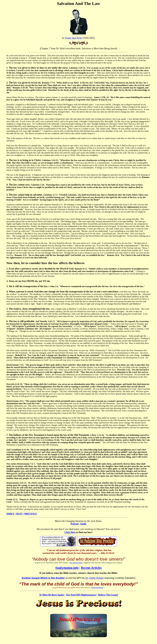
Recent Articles (91, 568)
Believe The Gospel (108, 595)
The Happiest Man (76, 563)
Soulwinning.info (67, 568)
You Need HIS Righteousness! (81, 595)
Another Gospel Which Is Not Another (43, 578)
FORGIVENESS (97, 588)
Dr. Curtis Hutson (95, 578)
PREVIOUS (31, 514)
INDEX (10, 514)
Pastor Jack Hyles (74, 38)
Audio (83, 524)
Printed (74, 524)
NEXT (19, 514)
